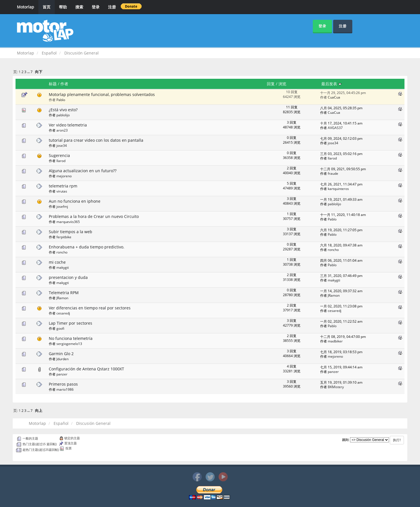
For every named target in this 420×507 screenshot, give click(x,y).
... (29, 72)
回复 (271, 84)
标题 (53, 84)
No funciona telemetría (71, 338)
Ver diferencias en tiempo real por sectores (90, 308)
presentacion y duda (68, 277)
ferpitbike (64, 237)
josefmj (62, 206)
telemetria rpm (63, 186)
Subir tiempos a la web (71, 232)
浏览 (282, 84)
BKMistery (336, 387)
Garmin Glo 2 (61, 354)
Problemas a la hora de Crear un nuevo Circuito (94, 216)
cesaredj (63, 313)
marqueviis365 (68, 222)
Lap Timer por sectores (71, 323)
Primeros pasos (63, 384)
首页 (47, 7)
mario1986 (65, 389)
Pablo (61, 100)
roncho (62, 252)
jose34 (62, 145)
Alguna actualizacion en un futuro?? (83, 171)
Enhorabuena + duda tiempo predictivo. (87, 247)
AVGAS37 (335, 128)
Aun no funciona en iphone (75, 201)
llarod (61, 161)
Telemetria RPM (64, 293)
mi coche (57, 262)
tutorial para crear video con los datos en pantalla (96, 140)
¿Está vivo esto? (63, 110)
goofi (60, 328)
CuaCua (334, 97)
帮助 (63, 7)
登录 (96, 7)
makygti (63, 267)
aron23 (62, 130)
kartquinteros (338, 189)
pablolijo (63, 115)
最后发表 (331, 84)
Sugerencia (59, 155)
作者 (64, 84)
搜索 (79, 7)
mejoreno (64, 176)
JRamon (62, 298)
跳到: (346, 440)
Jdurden (62, 359)
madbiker (335, 341)
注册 (112, 7)
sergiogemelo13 (69, 344)
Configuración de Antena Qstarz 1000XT (86, 369)
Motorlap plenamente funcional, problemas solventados (102, 94)
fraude (333, 173)
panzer (62, 374)
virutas (62, 191)
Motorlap (26, 7)
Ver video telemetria (68, 125)
